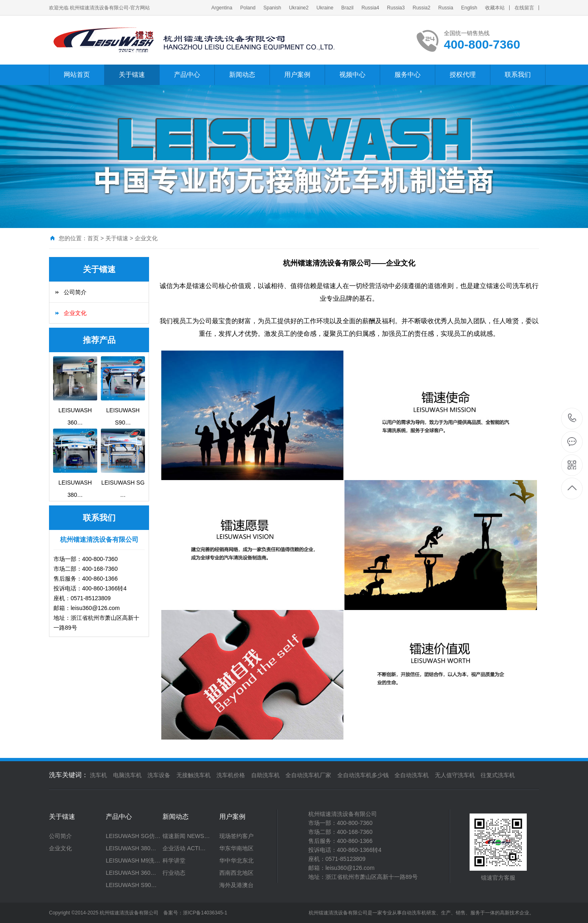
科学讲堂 (174, 860)
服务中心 (408, 75)
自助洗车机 (265, 775)
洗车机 (98, 775)
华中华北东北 (236, 860)
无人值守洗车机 (455, 775)
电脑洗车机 (127, 775)
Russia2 (422, 8)
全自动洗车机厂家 (308, 775)
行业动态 (174, 873)
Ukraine (325, 8)
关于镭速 (132, 75)
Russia (446, 8)
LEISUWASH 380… (131, 848)
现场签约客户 (236, 836)
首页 (93, 238)
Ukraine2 (299, 8)
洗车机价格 (231, 775)
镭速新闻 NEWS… (186, 836)
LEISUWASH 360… (131, 873)
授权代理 (463, 75)
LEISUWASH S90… (131, 885)
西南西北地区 (236, 873)
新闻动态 (242, 75)
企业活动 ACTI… (184, 848)
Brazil (347, 8)
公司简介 (75, 292)
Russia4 (370, 8)
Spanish (272, 8)
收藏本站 (495, 8)
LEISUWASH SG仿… (133, 836)
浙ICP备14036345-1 (205, 913)
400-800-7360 (572, 419)
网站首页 (77, 75)
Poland (248, 8)
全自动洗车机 (412, 775)
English (469, 8)
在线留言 (524, 8)
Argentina (222, 8)
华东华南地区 (236, 848)
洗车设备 (159, 775)
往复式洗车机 (498, 775)
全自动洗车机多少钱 (363, 775)
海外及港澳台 (236, 885)
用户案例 (297, 75)
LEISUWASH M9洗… (133, 860)
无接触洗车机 (194, 775)
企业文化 (146, 238)
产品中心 (187, 75)
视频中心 (352, 75)
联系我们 (518, 75)
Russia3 (396, 8)
